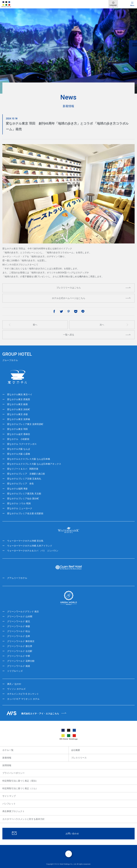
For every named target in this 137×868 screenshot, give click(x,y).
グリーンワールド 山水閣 (20, 616)
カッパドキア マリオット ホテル (23, 699)
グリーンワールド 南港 (19, 666)
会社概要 (76, 750)
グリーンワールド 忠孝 (19, 636)
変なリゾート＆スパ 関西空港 (23, 469)
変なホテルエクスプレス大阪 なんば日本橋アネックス (34, 464)
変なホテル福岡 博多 (17, 489)
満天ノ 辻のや (14, 684)
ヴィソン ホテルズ (16, 689)
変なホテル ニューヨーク (20, 508)
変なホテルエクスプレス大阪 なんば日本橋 (29, 459)
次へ (102, 325)
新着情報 (7, 758)
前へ (35, 325)
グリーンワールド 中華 (19, 656)
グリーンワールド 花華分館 (21, 661)
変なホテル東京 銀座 (17, 404)
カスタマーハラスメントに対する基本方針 (23, 819)
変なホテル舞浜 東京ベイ (20, 394)
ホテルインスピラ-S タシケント (23, 694)
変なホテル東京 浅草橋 (19, 419)
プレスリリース (79, 758)
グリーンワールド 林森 (19, 626)
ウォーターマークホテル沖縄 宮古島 (25, 541)
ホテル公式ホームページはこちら (69, 298)
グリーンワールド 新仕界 (20, 646)
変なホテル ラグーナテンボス (22, 444)
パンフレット (9, 804)
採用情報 (7, 765)
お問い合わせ (72, 834)
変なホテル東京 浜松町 (19, 409)
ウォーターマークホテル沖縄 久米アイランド (30, 546)
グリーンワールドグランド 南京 (23, 612)
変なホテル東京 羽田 (17, 429)
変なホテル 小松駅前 (18, 439)
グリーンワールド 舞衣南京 (21, 641)
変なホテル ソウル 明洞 (19, 503)
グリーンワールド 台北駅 (20, 651)
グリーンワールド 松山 (19, 631)
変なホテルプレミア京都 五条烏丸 (24, 479)
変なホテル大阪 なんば (19, 449)
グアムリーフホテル (17, 578)
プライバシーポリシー (13, 773)
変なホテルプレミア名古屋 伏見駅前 (25, 513)
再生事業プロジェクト (13, 811)
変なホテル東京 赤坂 (17, 414)
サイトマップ (9, 796)
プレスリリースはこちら (69, 288)
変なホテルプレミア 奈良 (20, 484)
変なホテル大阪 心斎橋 (19, 454)
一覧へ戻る (69, 335)
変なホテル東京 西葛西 (19, 399)
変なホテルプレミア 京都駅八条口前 (26, 474)
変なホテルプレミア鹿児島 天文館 (24, 494)
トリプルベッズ (15, 671)
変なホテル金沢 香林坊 (19, 434)
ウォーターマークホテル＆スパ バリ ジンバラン (33, 551)
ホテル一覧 (8, 750)
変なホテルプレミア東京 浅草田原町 (25, 424)
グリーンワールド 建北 (19, 621)
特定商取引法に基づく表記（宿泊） (20, 781)
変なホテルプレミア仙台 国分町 (23, 499)
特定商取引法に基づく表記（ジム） (20, 788)
